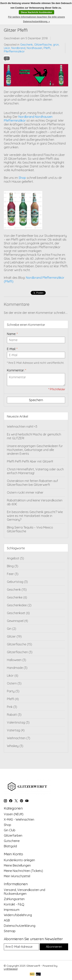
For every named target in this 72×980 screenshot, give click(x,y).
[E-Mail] (21, 947)
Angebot (15, 558)
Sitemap (10, 931)
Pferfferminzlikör (14, 51)
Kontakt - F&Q (14, 904)
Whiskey (15, 746)
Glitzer (14, 636)
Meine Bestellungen (17, 865)
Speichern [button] (36, 400)
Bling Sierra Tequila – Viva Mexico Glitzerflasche (30, 529)
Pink (12, 707)
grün (56, 45)
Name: (12, 334)
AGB (7, 920)
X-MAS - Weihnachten (19, 819)
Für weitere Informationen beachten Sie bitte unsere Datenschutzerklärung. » (36, 19)
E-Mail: (12, 349)
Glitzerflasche (43, 45)
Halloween (17, 660)
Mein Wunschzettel (17, 876)
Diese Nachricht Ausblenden (36, 12)
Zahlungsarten (14, 899)
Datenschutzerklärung (20, 926)
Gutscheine (12, 841)
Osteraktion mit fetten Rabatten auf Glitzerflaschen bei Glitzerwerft (32, 483)
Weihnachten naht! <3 (22, 427)
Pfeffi (47, 48)
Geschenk (26, 45)
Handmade (17, 668)
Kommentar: (17, 370)
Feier (13, 574)
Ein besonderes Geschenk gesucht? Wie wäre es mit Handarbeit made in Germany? (35, 516)
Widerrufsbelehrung (18, 915)
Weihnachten (19, 738)
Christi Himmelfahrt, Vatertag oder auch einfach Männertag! (35, 471)
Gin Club (10, 830)
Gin (12, 629)
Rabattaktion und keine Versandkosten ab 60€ (35, 502)
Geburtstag (17, 582)
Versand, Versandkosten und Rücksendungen (24, 892)
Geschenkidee (19, 605)
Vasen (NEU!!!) (14, 814)
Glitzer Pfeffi (16, 30)
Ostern (14, 683)
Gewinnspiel (17, 621)
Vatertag (16, 730)
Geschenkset (18, 613)
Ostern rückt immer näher (25, 492)
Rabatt (14, 715)
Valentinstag (18, 722)
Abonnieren (54, 947)
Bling (13, 566)
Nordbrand (18, 48)
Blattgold (10, 846)
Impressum (12, 910)
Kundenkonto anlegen (19, 860)
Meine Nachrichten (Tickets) (23, 871)
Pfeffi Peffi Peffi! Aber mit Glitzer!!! (30, 461)
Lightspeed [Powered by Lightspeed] (11, 969)
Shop (22, 178)
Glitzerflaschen (20, 652)
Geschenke (17, 597)
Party (13, 691)
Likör (7, 48)
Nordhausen (34, 48)
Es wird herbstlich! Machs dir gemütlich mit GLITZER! (34, 436)
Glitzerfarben (13, 835)
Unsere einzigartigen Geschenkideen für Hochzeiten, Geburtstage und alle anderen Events (35, 450)
